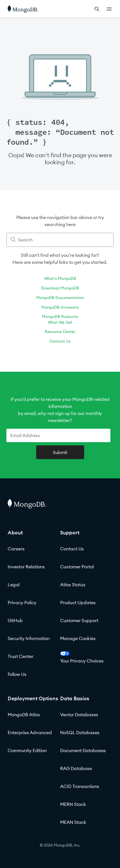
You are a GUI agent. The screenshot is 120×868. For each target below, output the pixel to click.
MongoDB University (60, 307)
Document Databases (83, 750)
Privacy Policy (22, 603)
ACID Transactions (80, 786)
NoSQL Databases (80, 733)
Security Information (29, 638)
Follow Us (17, 674)
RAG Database (76, 768)
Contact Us (60, 341)
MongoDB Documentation (60, 298)
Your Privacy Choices (82, 657)
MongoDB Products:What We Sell (60, 319)
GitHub (15, 621)
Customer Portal (77, 567)
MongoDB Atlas (24, 715)
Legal (14, 585)
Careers (16, 549)
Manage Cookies (78, 638)
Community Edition (27, 750)
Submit (60, 452)
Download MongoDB (60, 288)
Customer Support (79, 621)
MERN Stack (73, 804)
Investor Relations (26, 567)
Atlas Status (73, 585)
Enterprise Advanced (30, 733)
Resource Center (60, 332)
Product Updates (78, 603)
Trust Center (20, 656)
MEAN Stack (73, 822)
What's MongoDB (60, 278)
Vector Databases (79, 715)
